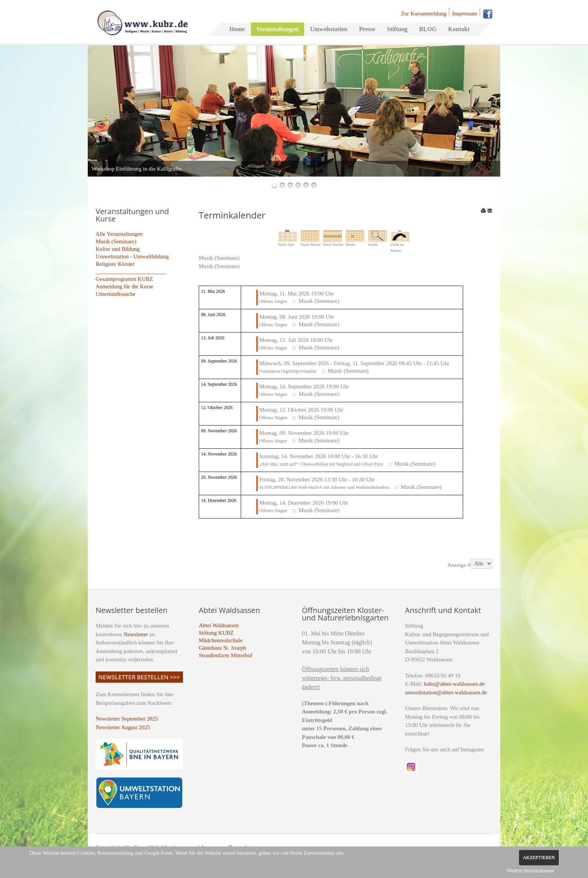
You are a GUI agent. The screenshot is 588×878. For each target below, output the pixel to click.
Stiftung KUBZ (216, 633)
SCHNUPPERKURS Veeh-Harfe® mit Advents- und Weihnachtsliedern (324, 487)
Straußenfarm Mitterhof (226, 655)
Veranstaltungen (277, 29)
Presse (367, 29)
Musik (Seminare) (116, 241)
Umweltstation (329, 29)
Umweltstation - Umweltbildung (132, 256)
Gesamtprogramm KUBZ (124, 279)
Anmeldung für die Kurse (124, 286)
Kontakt (459, 29)
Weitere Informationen (530, 871)
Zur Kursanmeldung (424, 13)
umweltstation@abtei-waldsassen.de (446, 692)
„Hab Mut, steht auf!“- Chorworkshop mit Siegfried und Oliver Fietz (322, 464)
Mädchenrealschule (221, 640)
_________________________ (131, 271)
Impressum (465, 13)
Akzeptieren (539, 857)
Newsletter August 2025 (123, 727)
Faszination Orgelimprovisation (288, 371)
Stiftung (397, 29)
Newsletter (136, 634)
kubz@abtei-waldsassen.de (454, 684)
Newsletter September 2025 (127, 719)
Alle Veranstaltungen (119, 234)
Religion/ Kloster (115, 264)
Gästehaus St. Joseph (222, 648)
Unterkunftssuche (115, 294)
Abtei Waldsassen (219, 625)
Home (237, 29)
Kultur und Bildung (118, 249)
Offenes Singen (273, 301)
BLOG (428, 29)
